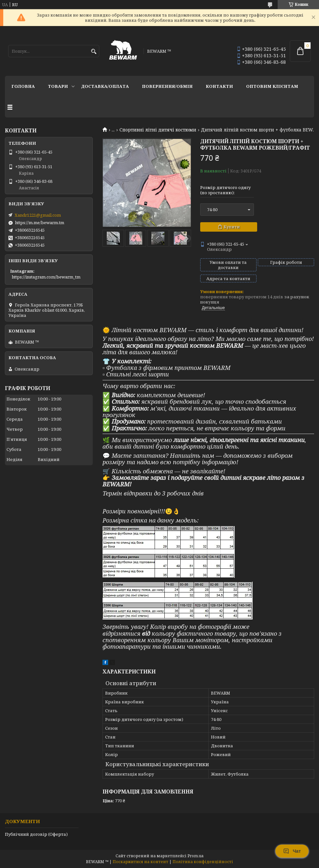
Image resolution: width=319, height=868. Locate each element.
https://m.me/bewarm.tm (40, 223)
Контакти (219, 86)
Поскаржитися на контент (140, 862)
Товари (58, 86)
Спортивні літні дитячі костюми (158, 130)
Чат (292, 851)
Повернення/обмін (167, 86)
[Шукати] (94, 52)
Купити (232, 227)
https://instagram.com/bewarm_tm (46, 277)
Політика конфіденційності (203, 862)
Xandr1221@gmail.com (38, 215)
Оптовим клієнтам (272, 86)
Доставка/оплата (105, 86)
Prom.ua (195, 856)
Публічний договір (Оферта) (36, 834)
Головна (23, 86)
